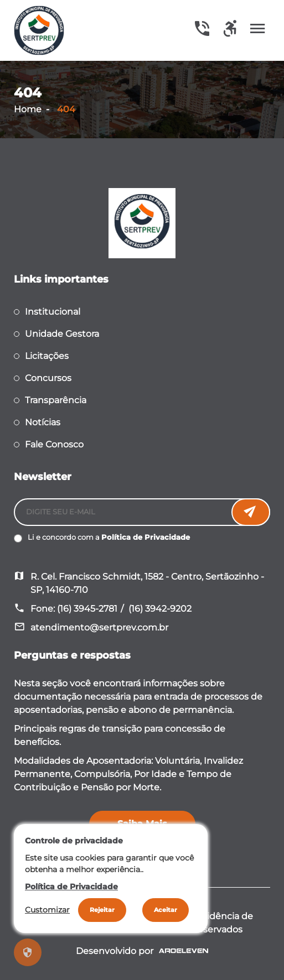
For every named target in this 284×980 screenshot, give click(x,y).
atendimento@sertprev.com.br (99, 627)
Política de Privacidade (146, 537)
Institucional (53, 312)
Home (28, 109)
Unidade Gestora (62, 334)
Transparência (56, 400)
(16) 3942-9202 (160, 609)
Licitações (47, 356)
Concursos (48, 378)
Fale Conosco (54, 444)
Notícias (43, 422)
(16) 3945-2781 (87, 609)
